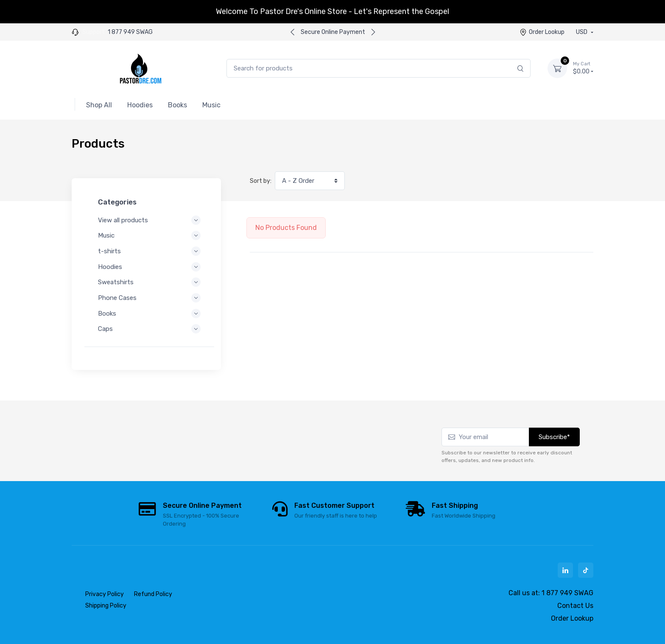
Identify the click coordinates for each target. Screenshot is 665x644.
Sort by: (261, 181)
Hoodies (149, 267)
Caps (149, 329)
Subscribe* (554, 437)
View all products (149, 220)
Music (149, 235)
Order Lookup (542, 32)
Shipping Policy (106, 606)
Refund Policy (153, 594)
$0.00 (583, 68)
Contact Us (575, 606)
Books (149, 314)
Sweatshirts (149, 282)
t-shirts (149, 251)
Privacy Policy (105, 594)
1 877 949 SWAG (130, 32)
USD (582, 32)
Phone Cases (149, 298)
